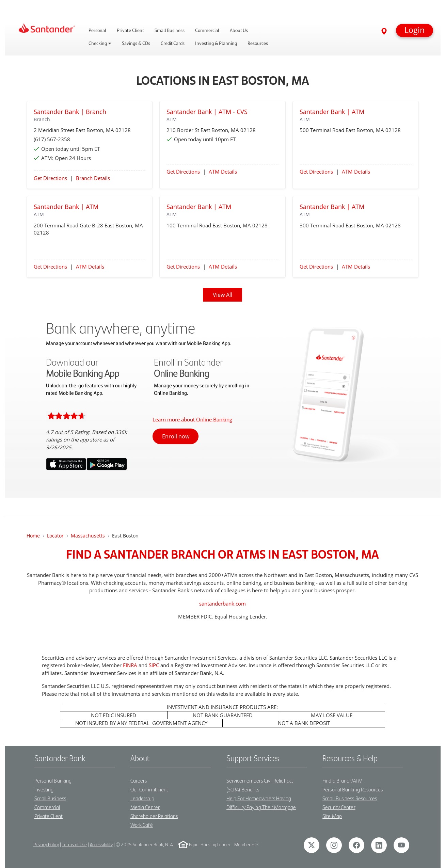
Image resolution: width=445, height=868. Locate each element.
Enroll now (176, 436)
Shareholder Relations (154, 816)
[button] (415, 30)
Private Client (49, 816)
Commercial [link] (207, 30)
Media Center (145, 807)
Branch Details (93, 178)
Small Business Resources (350, 798)
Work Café (142, 825)
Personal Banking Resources (353, 789)
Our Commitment (149, 789)
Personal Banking (53, 780)
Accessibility (101, 844)
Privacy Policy (46, 844)
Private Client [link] (130, 30)
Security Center (339, 807)
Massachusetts (88, 536)
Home (33, 536)
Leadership (142, 798)
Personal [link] (97, 30)
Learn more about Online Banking (192, 419)
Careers (139, 780)
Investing (44, 789)
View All (222, 295)
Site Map (332, 816)
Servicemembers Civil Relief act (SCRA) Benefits (260, 785)
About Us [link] (239, 30)
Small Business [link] (170, 30)
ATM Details (223, 172)
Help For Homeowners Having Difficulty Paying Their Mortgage (261, 802)
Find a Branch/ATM (343, 780)
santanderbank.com (222, 604)
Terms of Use (74, 844)
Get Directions (50, 178)
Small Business (50, 798)
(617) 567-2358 (52, 139)
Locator (55, 536)
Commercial (47, 807)
